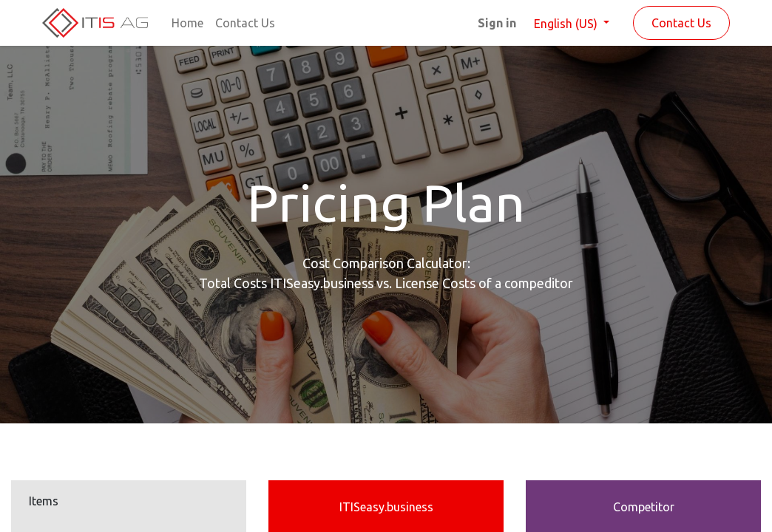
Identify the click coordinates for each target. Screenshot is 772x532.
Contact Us (681, 23)
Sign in (497, 23)
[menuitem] (187, 23)
